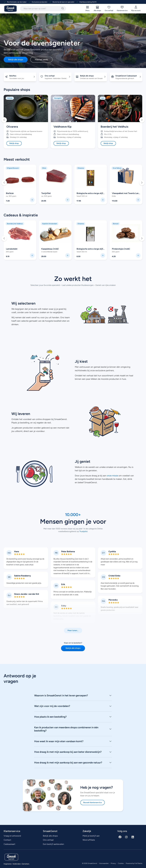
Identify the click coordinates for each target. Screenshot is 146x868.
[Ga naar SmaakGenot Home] (10, 9)
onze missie (112, 476)
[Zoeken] (63, 9)
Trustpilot (83, 531)
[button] (4, 120)
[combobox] (40, 9)
